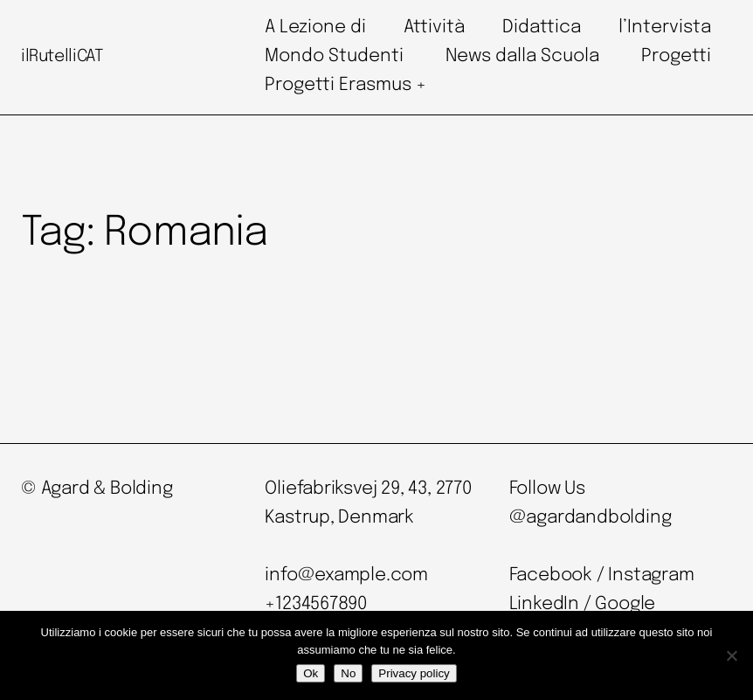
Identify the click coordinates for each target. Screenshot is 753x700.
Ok (311, 673)
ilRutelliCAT (62, 57)
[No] (731, 655)
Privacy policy (414, 673)
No (348, 673)
